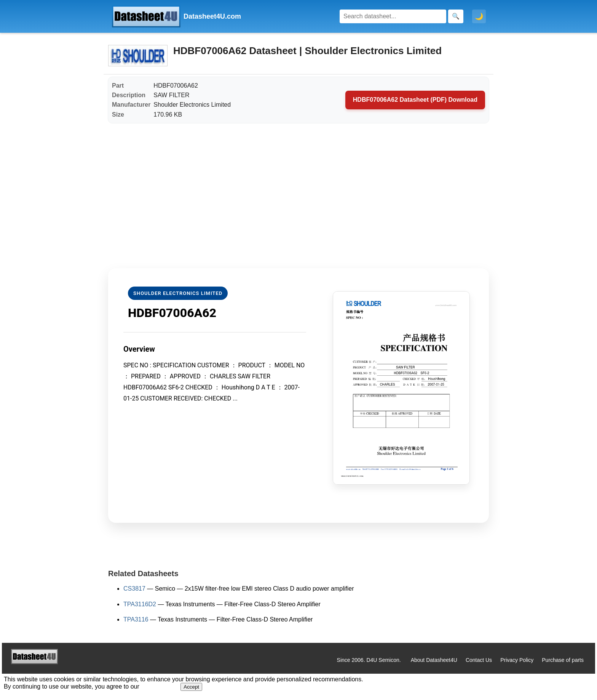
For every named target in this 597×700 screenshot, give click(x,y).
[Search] (393, 16)
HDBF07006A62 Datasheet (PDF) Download (415, 100)
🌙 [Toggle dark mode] (479, 16)
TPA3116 (136, 619)
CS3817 (134, 589)
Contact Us (479, 660)
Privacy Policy (517, 660)
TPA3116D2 (140, 604)
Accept (191, 687)
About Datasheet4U (434, 660)
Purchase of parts (563, 660)
